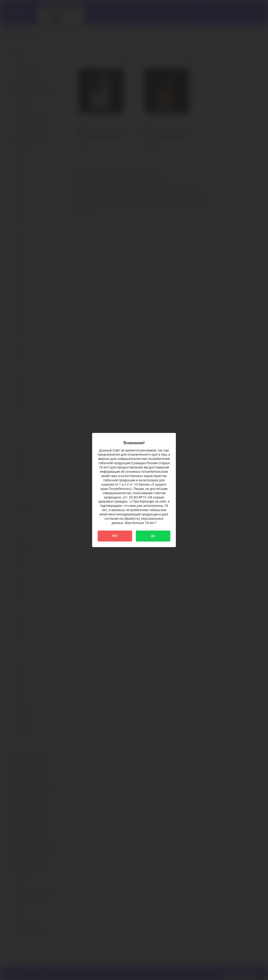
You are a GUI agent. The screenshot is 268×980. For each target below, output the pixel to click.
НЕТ (115, 536)
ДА (153, 536)
